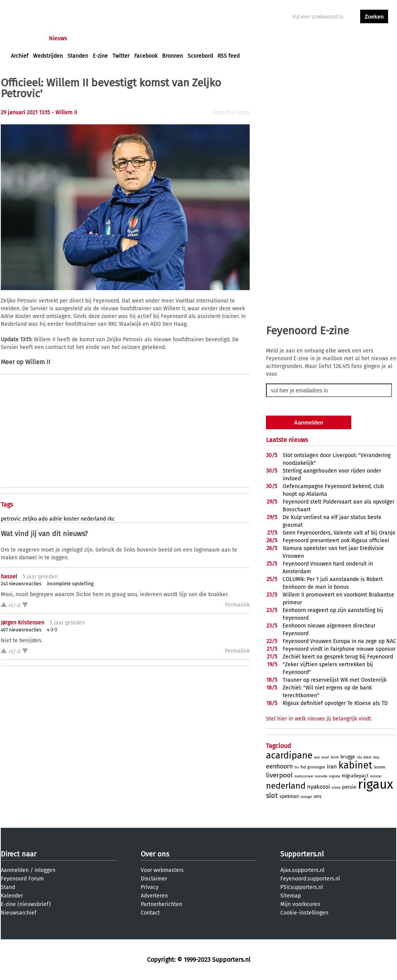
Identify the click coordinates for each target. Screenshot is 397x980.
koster (71, 519)
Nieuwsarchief (19, 913)
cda (359, 757)
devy (376, 757)
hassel (9, 577)
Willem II (38, 362)
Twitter (121, 56)
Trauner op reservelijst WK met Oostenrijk (335, 680)
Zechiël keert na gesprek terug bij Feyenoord (338, 657)
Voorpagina (25, 39)
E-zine (100, 56)
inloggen (344, 39)
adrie (56, 519)
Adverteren (154, 896)
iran (332, 767)
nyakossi (318, 787)
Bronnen (173, 56)
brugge (348, 757)
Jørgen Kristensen (22, 623)
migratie (334, 776)
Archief (20, 56)
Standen (78, 56)
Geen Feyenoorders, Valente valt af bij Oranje (339, 533)
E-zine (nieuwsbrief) (26, 904)
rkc (111, 519)
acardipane (289, 755)
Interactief (118, 39)
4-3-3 (52, 630)
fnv (297, 768)
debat (367, 757)
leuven (380, 767)
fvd (303, 767)
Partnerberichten (161, 904)
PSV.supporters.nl (302, 887)
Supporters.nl (302, 854)
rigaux (375, 784)
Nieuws (58, 39)
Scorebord (200, 56)
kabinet (355, 765)
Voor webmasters (162, 870)
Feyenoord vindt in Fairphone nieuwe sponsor (339, 649)
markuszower (304, 776)
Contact (150, 913)
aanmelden (374, 39)
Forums (86, 39)
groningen (316, 767)
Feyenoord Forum (22, 879)
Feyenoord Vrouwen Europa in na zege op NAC (339, 641)
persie (349, 787)
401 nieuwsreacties (21, 630)
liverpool (279, 775)
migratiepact (355, 776)
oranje (336, 788)
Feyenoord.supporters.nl (310, 879)
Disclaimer (154, 879)
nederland (93, 519)
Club (147, 39)
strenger (306, 797)
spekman (289, 796)
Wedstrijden (48, 56)
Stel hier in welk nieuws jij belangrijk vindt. (319, 719)
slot (272, 796)
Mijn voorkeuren (300, 904)
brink (335, 757)
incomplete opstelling (70, 584)
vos (318, 796)
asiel (325, 757)
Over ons (155, 854)
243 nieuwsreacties (21, 584)
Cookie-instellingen (304, 913)
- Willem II (64, 113)
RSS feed (229, 56)
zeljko (30, 519)
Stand (8, 887)
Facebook (146, 56)
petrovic (11, 519)
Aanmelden (15, 870)
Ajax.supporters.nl (302, 870)
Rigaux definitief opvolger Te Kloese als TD (335, 703)
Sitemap (291, 896)
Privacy (150, 887)
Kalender (12, 896)
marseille (321, 776)
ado (43, 519)
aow (317, 757)
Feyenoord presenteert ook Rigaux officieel (336, 541)
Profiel (170, 39)
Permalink (237, 605)
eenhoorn (279, 766)
